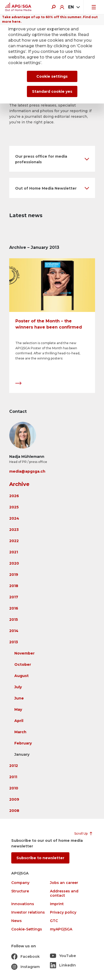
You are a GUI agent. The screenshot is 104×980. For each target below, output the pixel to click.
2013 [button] (14, 642)
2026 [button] (14, 496)
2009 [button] (14, 799)
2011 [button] (13, 777)
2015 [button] (14, 620)
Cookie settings (52, 76)
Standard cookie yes (52, 91)
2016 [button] (14, 608)
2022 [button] (14, 541)
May (18, 709)
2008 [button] (14, 811)
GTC (54, 921)
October (23, 664)
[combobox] (74, 7)
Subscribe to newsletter (40, 858)
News (17, 921)
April (19, 721)
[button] (52, 159)
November (24, 653)
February (23, 743)
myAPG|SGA (61, 929)
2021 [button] (14, 552)
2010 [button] (14, 788)
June (19, 698)
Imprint (57, 904)
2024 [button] (14, 518)
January (22, 754)
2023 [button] (14, 530)
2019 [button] (14, 575)
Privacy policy (63, 912)
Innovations (23, 904)
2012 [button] (14, 766)
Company (20, 883)
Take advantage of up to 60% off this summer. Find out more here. (50, 19)
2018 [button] (14, 586)
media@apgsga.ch (27, 471)
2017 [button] (14, 597)
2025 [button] (14, 507)
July (18, 687)
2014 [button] (14, 631)
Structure (20, 891)
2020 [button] (14, 563)
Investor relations (28, 912)
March (20, 732)
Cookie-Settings (27, 929)
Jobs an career (64, 883)
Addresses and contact (64, 893)
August (22, 676)
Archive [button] (19, 484)
